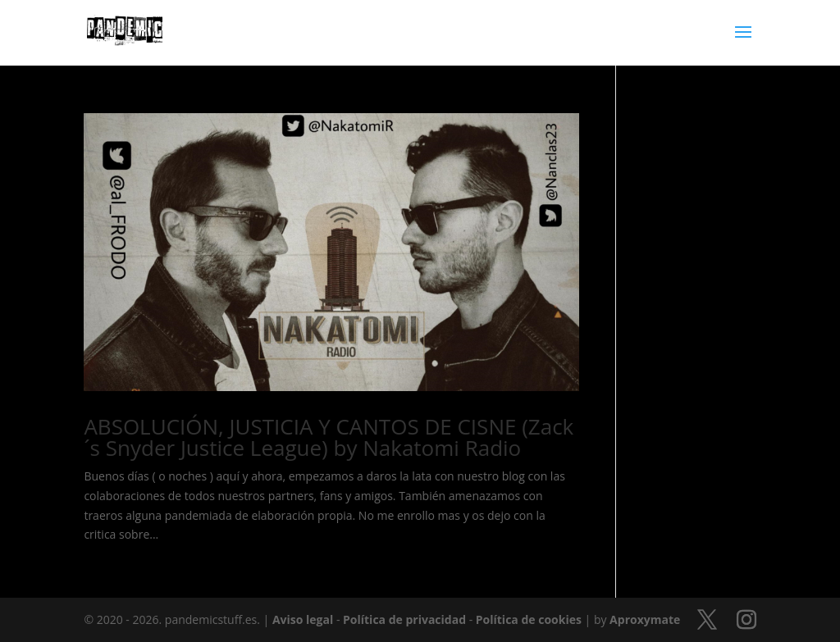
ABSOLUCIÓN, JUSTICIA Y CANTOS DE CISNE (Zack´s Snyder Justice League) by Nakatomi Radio (329, 437)
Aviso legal (303, 619)
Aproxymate (645, 619)
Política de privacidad (404, 619)
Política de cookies (529, 619)
